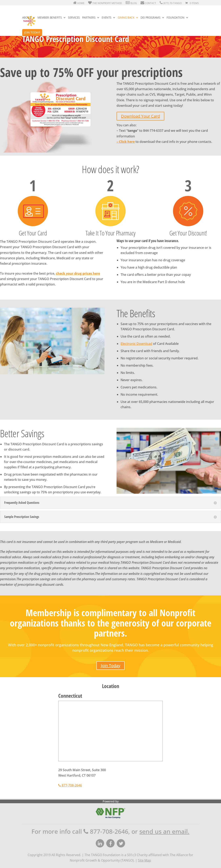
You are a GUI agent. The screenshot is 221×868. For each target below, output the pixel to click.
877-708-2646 (70, 785)
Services (74, 18)
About (27, 18)
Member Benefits (50, 18)
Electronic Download (136, 344)
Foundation (175, 18)
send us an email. (164, 831)
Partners (89, 18)
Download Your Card (140, 116)
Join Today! (32, 32)
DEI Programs (150, 18)
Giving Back (126, 18)
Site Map (144, 860)
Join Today (110, 666)
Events (106, 18)
